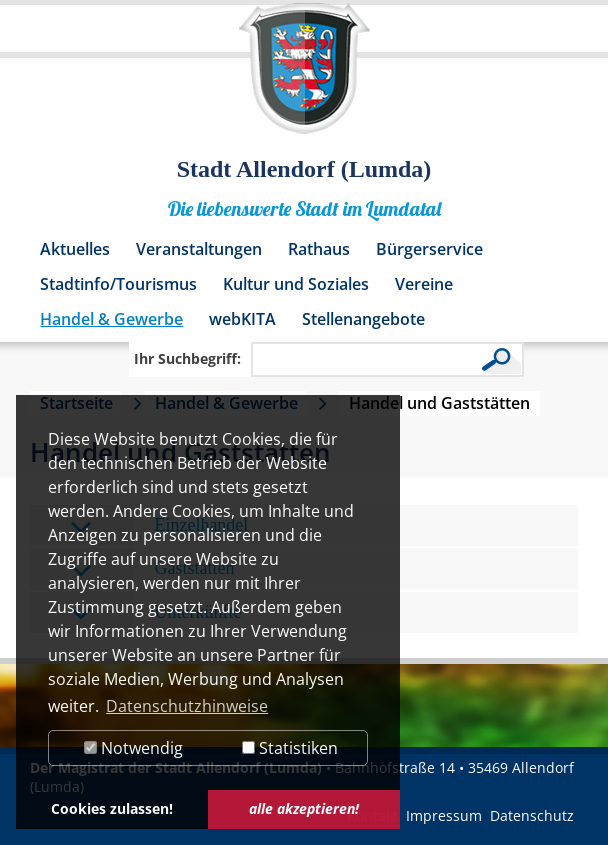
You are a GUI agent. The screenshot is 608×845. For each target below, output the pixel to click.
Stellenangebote (363, 319)
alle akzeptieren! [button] (304, 808)
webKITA (242, 319)
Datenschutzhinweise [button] (187, 706)
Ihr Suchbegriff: (187, 358)
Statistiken (290, 748)
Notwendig (133, 748)
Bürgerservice (429, 249)
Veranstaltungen (199, 249)
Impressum (444, 815)
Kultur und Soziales (296, 284)
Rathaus (319, 249)
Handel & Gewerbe (111, 319)
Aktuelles (75, 249)
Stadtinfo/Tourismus (118, 284)
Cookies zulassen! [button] (112, 808)
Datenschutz (532, 815)
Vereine (424, 284)
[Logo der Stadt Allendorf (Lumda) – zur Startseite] (304, 78)
